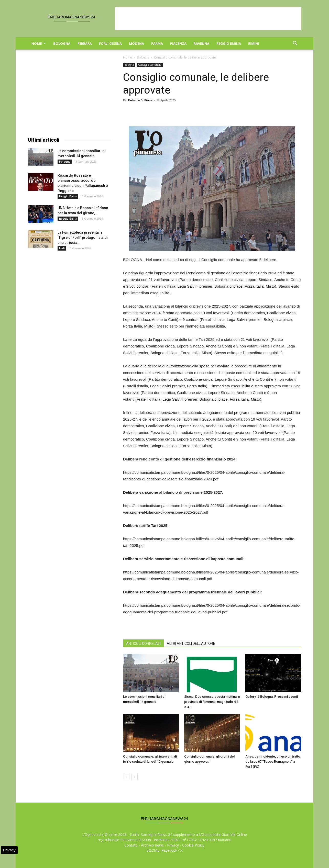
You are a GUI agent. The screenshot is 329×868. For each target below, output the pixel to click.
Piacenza (178, 43)
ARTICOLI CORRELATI (143, 644)
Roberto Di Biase (140, 100)
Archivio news (152, 845)
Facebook (169, 850)
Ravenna (201, 43)
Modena (136, 43)
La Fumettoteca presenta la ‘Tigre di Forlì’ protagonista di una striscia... (83, 238)
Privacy (173, 845)
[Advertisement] (208, 19)
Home (39, 43)
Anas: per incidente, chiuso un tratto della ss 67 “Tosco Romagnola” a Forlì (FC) (273, 762)
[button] (295, 44)
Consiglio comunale (150, 65)
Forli (62, 248)
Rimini (254, 43)
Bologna (62, 43)
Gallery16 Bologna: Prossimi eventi (272, 697)
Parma (157, 43)
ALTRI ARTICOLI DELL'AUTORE (191, 644)
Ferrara (85, 43)
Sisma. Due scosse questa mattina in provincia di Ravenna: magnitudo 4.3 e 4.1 (212, 702)
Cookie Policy (193, 845)
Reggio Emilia (229, 43)
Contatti (131, 845)
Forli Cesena (110, 43)
